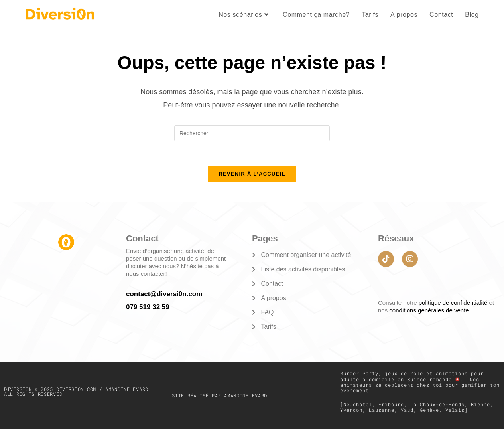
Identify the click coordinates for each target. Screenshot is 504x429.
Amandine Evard (246, 395)
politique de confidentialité (454, 303)
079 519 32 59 (148, 307)
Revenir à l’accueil (252, 174)
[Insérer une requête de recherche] (252, 133)
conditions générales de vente (429, 310)
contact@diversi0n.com (164, 294)
